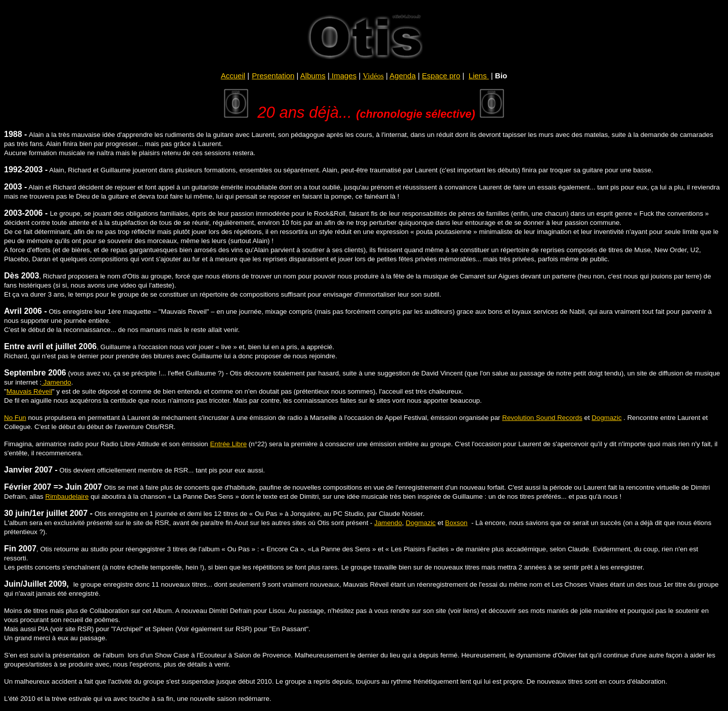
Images (344, 76)
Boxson (456, 523)
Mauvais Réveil (29, 391)
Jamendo (56, 382)
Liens (479, 76)
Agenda (403, 76)
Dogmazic (606, 418)
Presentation (273, 76)
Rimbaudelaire (67, 496)
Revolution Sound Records (542, 418)
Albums (313, 76)
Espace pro (441, 76)
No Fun (15, 418)
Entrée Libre (228, 444)
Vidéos (374, 76)
